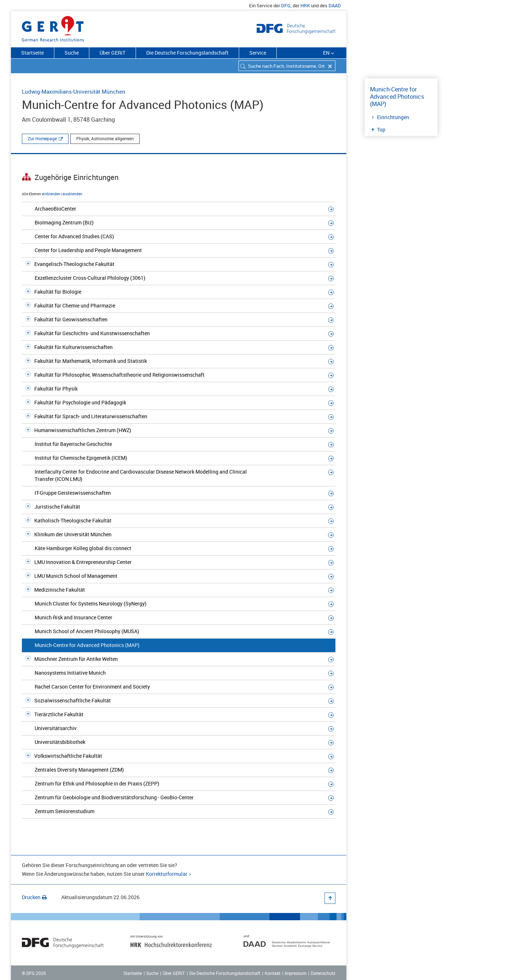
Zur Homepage (42, 138)
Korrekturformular (167, 874)
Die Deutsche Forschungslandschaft (187, 53)
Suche (72, 53)
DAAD (335, 5)
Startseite (32, 53)
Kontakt (273, 973)
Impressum (295, 973)
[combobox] (287, 66)
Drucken (34, 897)
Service (258, 53)
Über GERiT (112, 53)
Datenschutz (323, 973)
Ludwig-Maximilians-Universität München (74, 91)
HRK (305, 5)
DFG (286, 5)
